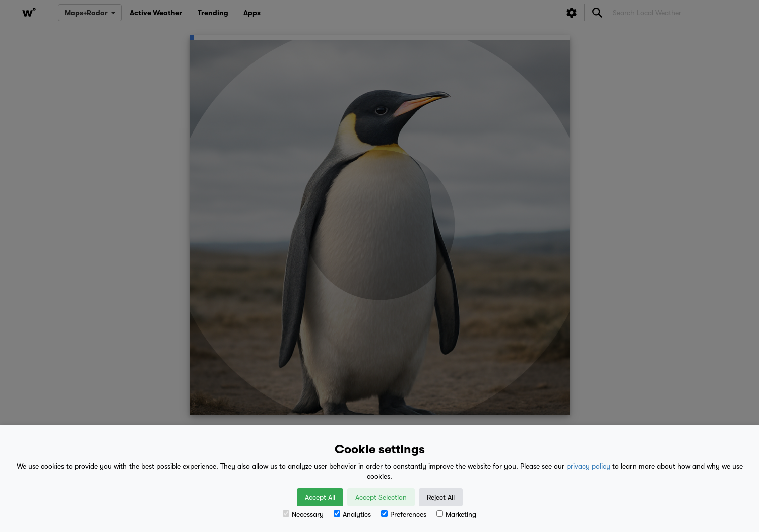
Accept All (320, 497)
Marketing (456, 514)
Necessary (303, 514)
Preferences (404, 514)
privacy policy (588, 466)
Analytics (352, 514)
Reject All (441, 497)
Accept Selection (381, 497)
